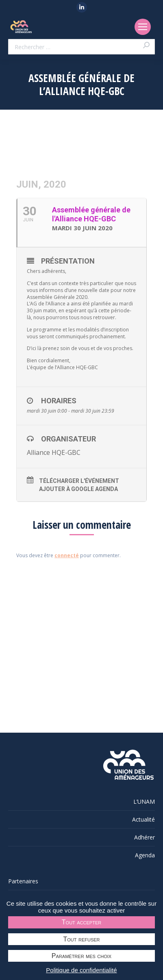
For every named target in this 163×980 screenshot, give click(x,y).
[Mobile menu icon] (143, 27)
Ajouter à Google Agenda (78, 489)
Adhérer (145, 837)
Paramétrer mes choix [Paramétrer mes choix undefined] (81, 956)
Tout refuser (82, 939)
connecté (67, 555)
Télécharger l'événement (79, 481)
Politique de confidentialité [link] (81, 970)
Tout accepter (81, 922)
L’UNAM (144, 802)
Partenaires (23, 881)
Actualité (143, 819)
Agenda (145, 855)
